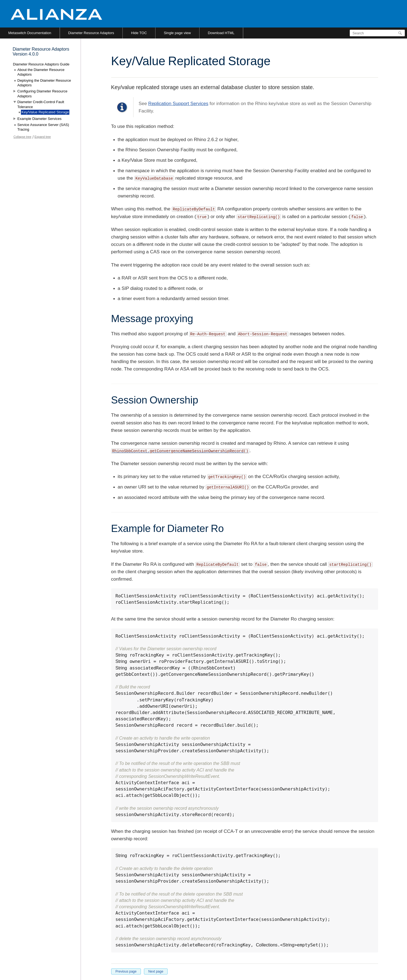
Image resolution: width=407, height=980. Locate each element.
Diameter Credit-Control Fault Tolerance (41, 104)
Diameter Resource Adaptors (91, 33)
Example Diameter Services (39, 119)
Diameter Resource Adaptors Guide (41, 64)
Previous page (126, 971)
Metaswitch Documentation (30, 33)
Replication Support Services (178, 104)
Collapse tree (22, 137)
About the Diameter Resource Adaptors (41, 72)
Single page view (177, 33)
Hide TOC (139, 33)
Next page (156, 971)
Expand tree (43, 137)
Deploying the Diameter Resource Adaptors (44, 83)
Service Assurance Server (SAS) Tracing (43, 127)
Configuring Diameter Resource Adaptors (42, 94)
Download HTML (221, 33)
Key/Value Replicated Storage (45, 112)
